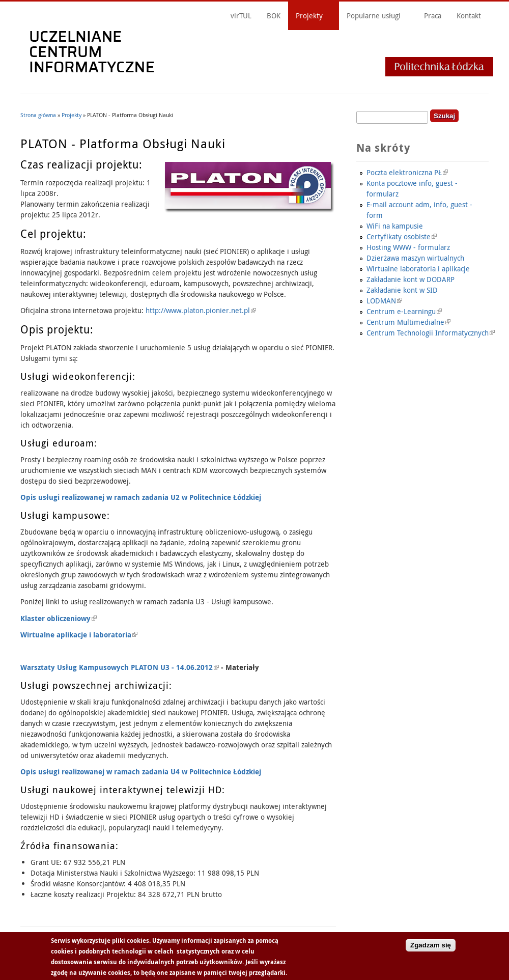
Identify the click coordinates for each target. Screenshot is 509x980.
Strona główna (38, 115)
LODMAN (384, 301)
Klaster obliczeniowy (59, 618)
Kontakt (469, 16)
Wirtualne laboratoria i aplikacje (418, 269)
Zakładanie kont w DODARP (411, 279)
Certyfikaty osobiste (402, 236)
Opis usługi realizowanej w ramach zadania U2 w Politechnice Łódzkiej (141, 497)
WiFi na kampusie (395, 226)
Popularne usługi (374, 16)
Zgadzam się (431, 945)
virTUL (241, 16)
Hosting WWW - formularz (408, 247)
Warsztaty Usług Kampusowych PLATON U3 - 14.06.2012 (120, 667)
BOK (274, 16)
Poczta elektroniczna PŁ (407, 172)
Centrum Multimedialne (408, 322)
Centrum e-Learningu (404, 311)
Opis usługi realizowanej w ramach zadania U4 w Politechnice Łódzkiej (141, 772)
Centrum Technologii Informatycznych (431, 333)
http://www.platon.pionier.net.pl (201, 310)
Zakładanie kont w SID (402, 290)
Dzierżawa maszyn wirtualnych (415, 258)
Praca (433, 16)
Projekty (309, 16)
